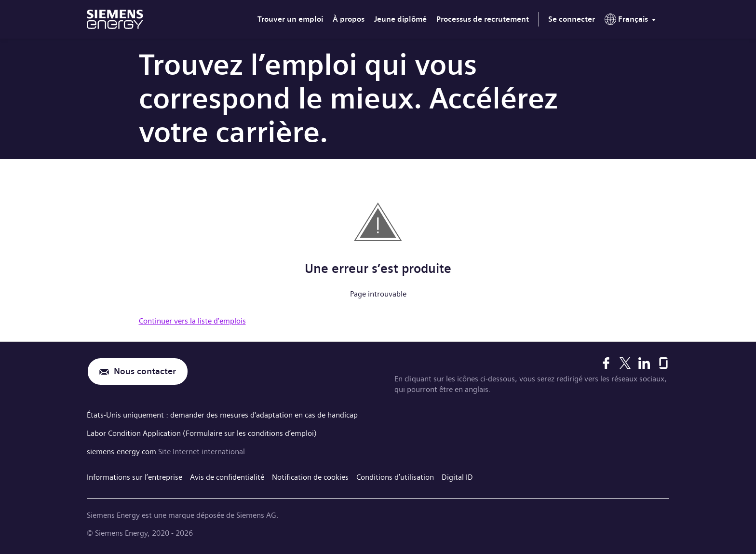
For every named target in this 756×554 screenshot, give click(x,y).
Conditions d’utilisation (395, 477)
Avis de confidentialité (227, 477)
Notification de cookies (310, 477)
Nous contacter (145, 372)
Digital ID (457, 477)
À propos (349, 19)
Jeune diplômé (400, 19)
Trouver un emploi (290, 19)
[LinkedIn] (644, 363)
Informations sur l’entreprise (135, 477)
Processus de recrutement (483, 19)
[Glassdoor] (663, 363)
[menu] (632, 21)
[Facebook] (606, 363)
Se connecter (572, 19)
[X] (625, 363)
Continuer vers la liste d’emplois (192, 321)
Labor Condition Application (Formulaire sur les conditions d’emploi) (202, 433)
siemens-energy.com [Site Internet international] (122, 452)
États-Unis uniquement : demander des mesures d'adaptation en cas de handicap (222, 415)
